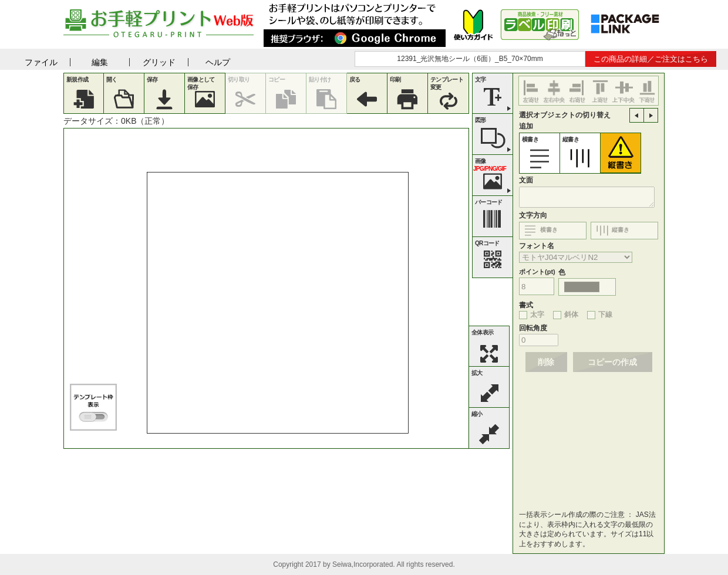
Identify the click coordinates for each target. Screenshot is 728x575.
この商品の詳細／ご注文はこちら (651, 59)
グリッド (159, 62)
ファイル (41, 62)
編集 (100, 62)
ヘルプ (218, 62)
